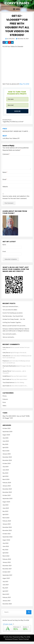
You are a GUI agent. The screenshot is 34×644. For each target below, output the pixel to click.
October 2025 (7, 428)
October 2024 (7, 464)
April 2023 (5, 515)
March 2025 (6, 451)
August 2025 (6, 435)
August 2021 (6, 578)
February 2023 (7, 521)
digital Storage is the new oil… (19, 353)
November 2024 (7, 460)
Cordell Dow (6, 376)
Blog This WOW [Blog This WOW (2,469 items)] (9, 416)
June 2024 (6, 470)
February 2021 (7, 597)
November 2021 (7, 569)
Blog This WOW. (25, 637)
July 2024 (5, 467)
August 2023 (6, 502)
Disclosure (8, 639)
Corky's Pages (17, 3)
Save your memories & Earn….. (11, 307)
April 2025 (5, 448)
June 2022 (6, 546)
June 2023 (6, 508)
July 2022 (5, 543)
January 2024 (7, 486)
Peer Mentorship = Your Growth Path (13, 316)
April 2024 (5, 476)
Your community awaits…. (10, 334)
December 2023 (7, 489)
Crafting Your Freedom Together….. (12, 323)
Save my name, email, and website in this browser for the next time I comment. (16, 197)
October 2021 (6, 572)
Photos (5, 396)
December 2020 (7, 604)
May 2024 (5, 473)
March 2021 (6, 594)
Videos (4, 406)
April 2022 (5, 553)
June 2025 (6, 441)
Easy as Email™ (20, 122)
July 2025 (5, 438)
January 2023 (7, 524)
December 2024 (7, 457)
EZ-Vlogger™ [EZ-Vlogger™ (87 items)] (8, 418)
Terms (21, 639)
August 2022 (6, 540)
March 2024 (6, 479)
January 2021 (6, 601)
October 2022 (7, 534)
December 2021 (7, 566)
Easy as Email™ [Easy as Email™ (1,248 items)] (23, 416)
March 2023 (6, 518)
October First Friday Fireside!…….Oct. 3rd (14, 319)
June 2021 (6, 585)
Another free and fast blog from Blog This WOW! (16, 620)
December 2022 (7, 527)
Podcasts (5, 399)
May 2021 (5, 588)
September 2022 (7, 537)
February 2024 (7, 483)
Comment (6, 154)
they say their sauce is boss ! (19, 376)
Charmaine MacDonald (9, 366)
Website (5, 187)
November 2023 (7, 492)
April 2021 (5, 591)
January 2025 (7, 454)
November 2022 (7, 530)
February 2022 (7, 559)
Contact (26, 639)
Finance (5, 361)
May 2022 (5, 550)
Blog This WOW (24, 84)
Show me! (17, 111)
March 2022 (6, 556)
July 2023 (5, 505)
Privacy (15, 639)
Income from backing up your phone (13, 313)
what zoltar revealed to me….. (20, 386)
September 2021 (7, 575)
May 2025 (5, 444)
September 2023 (7, 499)
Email (5, 179)
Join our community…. (9, 337)
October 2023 (7, 495)
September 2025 (7, 432)
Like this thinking (19, 383)
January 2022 (7, 562)
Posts (10, 120)
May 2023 (5, 511)
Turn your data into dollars (10, 310)
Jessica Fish (6, 371)
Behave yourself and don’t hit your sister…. (14, 326)
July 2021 (5, 582)
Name (5, 172)
